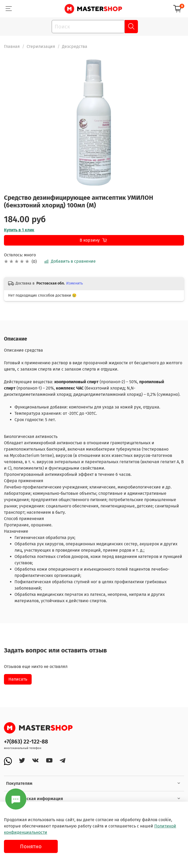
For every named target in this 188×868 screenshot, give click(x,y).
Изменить (74, 283)
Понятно (31, 846)
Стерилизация (41, 46)
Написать (18, 679)
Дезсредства (75, 46)
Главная (12, 46)
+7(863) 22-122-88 (26, 742)
